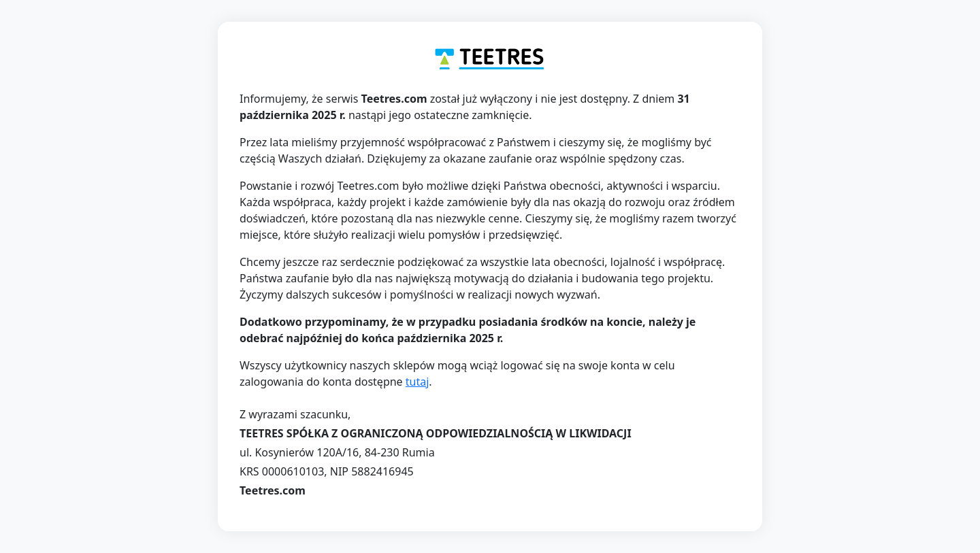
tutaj (418, 382)
